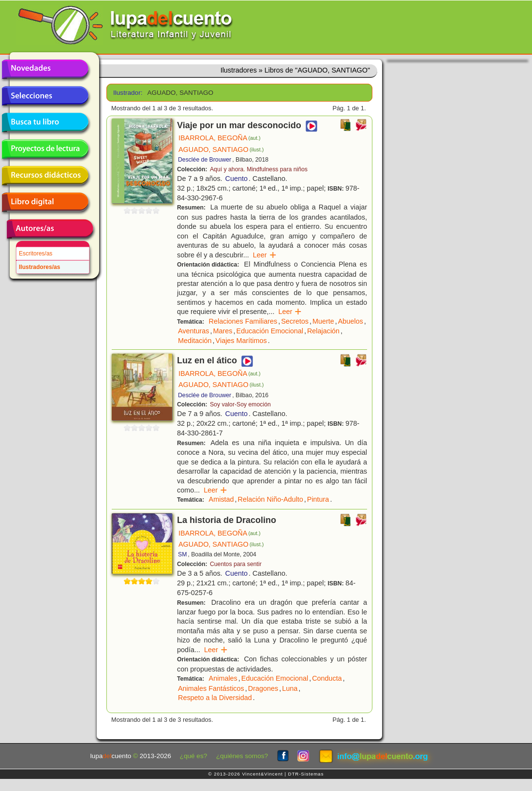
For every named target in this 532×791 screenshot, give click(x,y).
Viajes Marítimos (241, 341)
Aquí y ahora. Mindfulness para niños (259, 169)
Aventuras (194, 331)
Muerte (323, 321)
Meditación (195, 341)
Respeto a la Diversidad (215, 698)
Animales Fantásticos (211, 688)
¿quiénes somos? (242, 756)
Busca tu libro (45, 122)
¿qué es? (194, 756)
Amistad (222, 499)
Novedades (45, 69)
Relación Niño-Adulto (271, 499)
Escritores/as (36, 254)
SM (182, 554)
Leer (265, 255)
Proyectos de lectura (45, 149)
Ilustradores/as (39, 267)
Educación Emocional (270, 331)
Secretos (295, 321)
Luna (290, 688)
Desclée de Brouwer (205, 160)
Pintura (318, 499)
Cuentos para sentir (236, 564)
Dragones (263, 688)
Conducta (327, 678)
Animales (223, 678)
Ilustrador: (127, 93)
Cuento (236, 179)
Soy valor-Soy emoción (240, 404)
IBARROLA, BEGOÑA (220, 138)
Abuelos (351, 321)
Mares (223, 331)
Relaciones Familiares (243, 321)
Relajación (323, 331)
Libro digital (45, 202)
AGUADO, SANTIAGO (221, 149)
